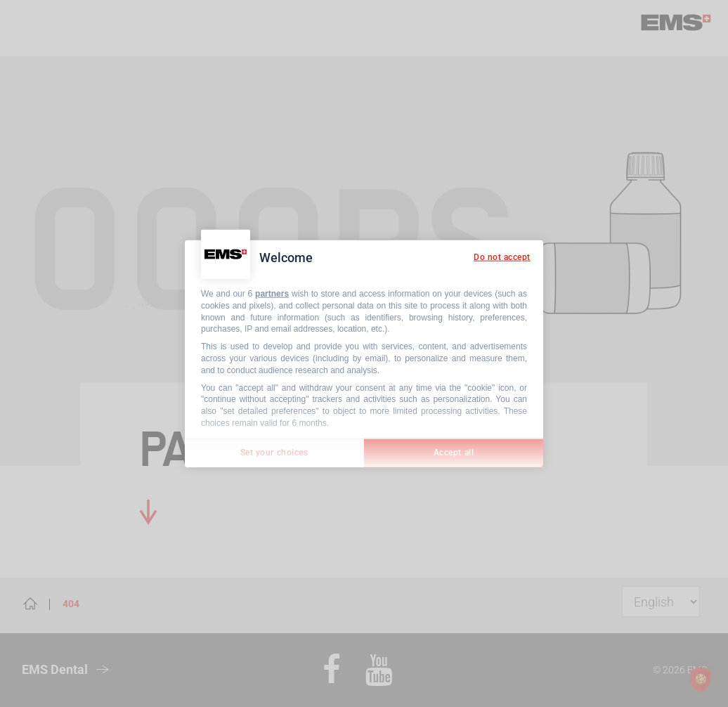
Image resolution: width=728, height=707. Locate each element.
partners (272, 294)
